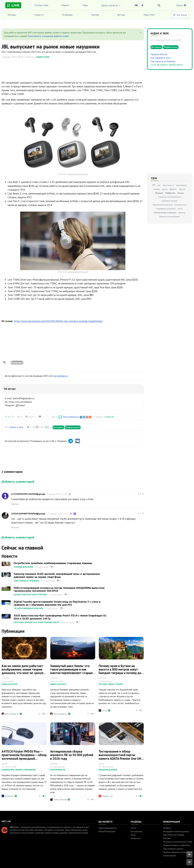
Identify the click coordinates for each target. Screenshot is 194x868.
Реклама (167, 838)
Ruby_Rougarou (12, 714)
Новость (170, 193)
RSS (47, 427)
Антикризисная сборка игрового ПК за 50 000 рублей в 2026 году (72, 755)
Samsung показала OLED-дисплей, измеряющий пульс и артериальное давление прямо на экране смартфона (57, 575)
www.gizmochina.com (78, 174)
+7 (9, 417)
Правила (167, 828)
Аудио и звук (43, 57)
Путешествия (41, 5)
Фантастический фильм (169, 217)
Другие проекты (111, 5)
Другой (182, 189)
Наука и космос (10, 684)
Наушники (17, 363)
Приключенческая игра (163, 205)
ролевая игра (180, 205)
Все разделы (137, 831)
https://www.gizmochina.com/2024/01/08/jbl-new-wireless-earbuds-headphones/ (58, 321)
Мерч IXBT (149, 15)
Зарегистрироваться (107, 828)
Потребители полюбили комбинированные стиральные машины (53, 563)
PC (154, 185)
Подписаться (73, 427)
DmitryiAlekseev (71, 417)
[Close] (141, 33)
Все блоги (180, 15)
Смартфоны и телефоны (27, 581)
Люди (133, 835)
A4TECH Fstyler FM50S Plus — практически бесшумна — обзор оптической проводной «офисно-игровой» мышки (24, 757)
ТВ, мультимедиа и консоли (28, 608)
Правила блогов (159, 54)
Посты (134, 828)
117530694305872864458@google (28, 494)
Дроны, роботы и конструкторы (30, 595)
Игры (85, 5)
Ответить (15, 504)
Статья (180, 209)
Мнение (159, 193)
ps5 (159, 185)
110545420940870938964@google (28, 514)
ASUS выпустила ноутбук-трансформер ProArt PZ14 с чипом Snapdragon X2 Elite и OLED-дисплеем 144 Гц (60, 617)
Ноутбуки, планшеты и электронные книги (36, 622)
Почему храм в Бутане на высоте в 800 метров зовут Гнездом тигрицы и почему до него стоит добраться (120, 671)
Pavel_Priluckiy (60, 799)
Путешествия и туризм (111, 684)
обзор (181, 193)
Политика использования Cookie (178, 842)
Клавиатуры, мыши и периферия (19, 770)
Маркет (65, 5)
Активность (136, 838)
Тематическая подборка (165, 213)
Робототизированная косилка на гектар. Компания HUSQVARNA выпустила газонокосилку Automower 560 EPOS (59, 589)
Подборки (67, 15)
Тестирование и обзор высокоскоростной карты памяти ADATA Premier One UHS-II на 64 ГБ (121, 757)
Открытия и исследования (169, 197)
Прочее (95, 15)
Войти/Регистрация (107, 831)
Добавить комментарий (18, 482)
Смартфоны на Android (166, 209)
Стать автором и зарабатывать (167, 65)
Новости (39, 15)
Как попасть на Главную (163, 61)
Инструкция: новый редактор (176, 831)
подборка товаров (169, 201)
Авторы (121, 15)
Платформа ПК (58, 770)
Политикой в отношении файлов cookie (48, 36)
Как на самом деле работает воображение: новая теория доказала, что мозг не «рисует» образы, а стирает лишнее (24, 671)
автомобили (181, 185)
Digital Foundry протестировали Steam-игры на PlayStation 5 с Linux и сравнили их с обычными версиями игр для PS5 (57, 603)
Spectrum (9, 796)
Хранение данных (108, 770)
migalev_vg (107, 796)
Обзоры (12, 15)
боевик (157, 189)
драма (165, 189)
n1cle (105, 710)
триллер (182, 213)
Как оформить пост (161, 58)
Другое (173, 189)
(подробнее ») (61, 376)
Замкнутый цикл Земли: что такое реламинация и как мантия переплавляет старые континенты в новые (71, 671)
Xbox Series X (168, 185)
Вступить (58, 427)
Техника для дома (23, 567)
